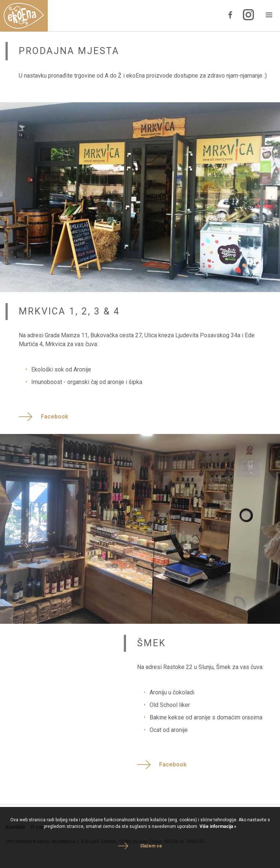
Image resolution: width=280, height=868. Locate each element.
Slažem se (151, 846)
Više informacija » (217, 826)
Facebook (55, 417)
